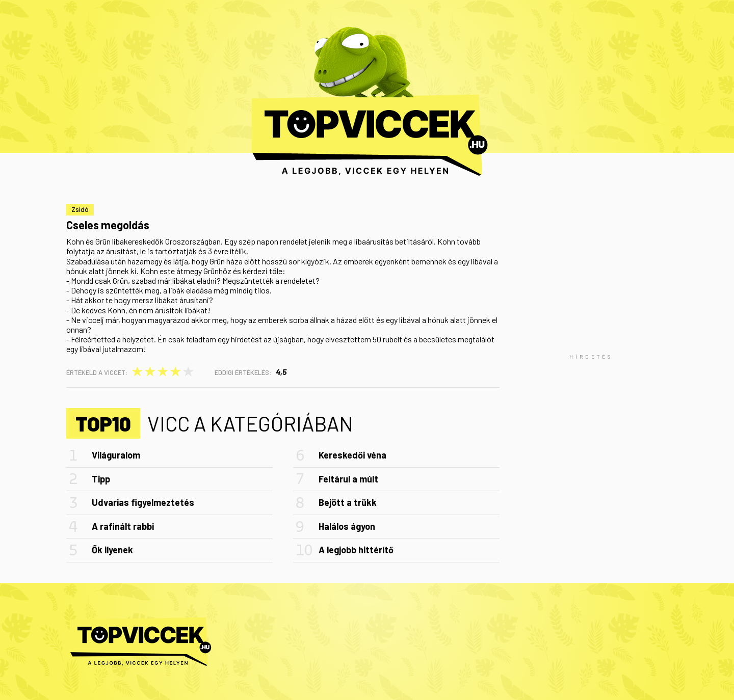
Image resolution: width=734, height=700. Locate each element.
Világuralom (116, 455)
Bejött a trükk (348, 502)
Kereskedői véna (352, 455)
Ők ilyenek (112, 550)
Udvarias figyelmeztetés (143, 502)
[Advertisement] (591, 357)
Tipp (101, 479)
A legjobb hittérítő (356, 550)
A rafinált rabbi (123, 526)
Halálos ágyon (347, 526)
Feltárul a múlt (348, 479)
